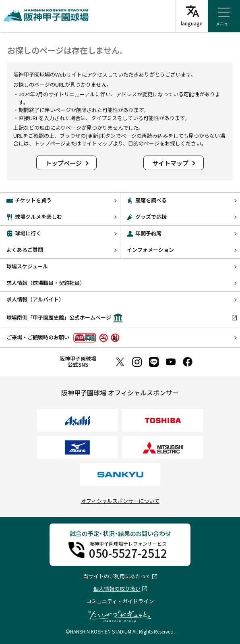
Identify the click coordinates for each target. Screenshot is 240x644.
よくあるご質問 (25, 250)
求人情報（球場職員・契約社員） (46, 283)
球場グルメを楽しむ (34, 217)
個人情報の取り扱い (117, 589)
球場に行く (24, 233)
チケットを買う (29, 200)
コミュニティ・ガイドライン (120, 601)
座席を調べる (147, 200)
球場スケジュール (27, 266)
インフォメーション (150, 250)
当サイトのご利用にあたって (117, 576)
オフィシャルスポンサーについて (120, 501)
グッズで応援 (147, 217)
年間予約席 (144, 233)
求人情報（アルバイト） (35, 299)
